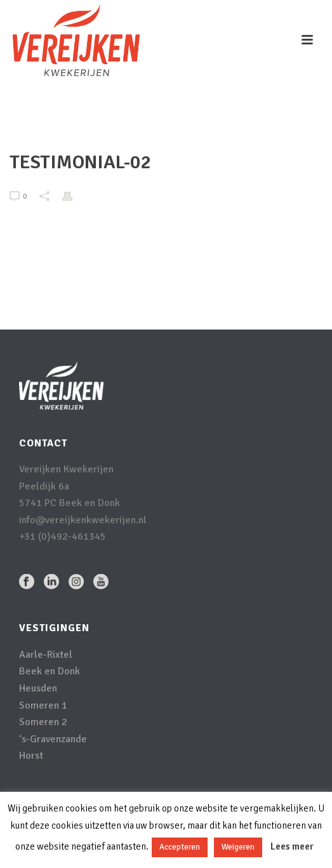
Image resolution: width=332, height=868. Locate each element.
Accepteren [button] (180, 847)
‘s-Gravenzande (53, 739)
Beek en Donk (50, 671)
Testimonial (148, 124)
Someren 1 (43, 705)
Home (106, 124)
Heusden (38, 688)
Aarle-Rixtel (46, 655)
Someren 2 (43, 722)
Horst (31, 756)
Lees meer (292, 846)
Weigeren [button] (238, 847)
